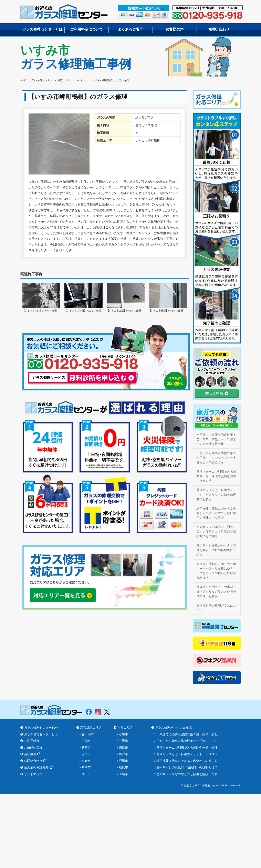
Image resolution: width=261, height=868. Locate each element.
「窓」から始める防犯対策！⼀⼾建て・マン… (189, 741)
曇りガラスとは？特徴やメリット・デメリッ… (189, 754)
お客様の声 (175, 29)
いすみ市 (142, 140)
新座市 (86, 747)
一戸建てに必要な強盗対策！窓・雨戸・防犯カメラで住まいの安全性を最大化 (216, 439)
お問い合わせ (219, 29)
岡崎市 (86, 767)
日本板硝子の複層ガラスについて (216, 608)
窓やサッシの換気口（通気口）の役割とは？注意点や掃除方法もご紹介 (216, 531)
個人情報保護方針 (36, 767)
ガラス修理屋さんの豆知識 (173, 727)
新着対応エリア (91, 727)
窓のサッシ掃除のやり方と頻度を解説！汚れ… (189, 774)
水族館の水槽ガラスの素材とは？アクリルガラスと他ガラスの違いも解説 (216, 591)
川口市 (123, 747)
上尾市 (123, 774)
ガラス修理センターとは (42, 29)
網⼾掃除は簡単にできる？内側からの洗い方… (189, 761)
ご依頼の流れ (33, 747)
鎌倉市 (86, 761)
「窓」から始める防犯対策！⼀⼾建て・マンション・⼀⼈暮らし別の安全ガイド (216, 458)
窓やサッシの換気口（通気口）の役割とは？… (189, 767)
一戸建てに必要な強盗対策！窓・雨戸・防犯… (189, 734)
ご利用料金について (86, 29)
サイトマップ (33, 774)
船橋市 (123, 767)
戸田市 (123, 761)
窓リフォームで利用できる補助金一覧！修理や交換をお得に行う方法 (216, 476)
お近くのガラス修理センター (64, 12)
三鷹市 (123, 741)
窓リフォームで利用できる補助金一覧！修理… (189, 747)
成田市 (86, 774)
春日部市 (88, 734)
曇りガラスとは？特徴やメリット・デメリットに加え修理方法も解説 (216, 495)
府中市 (86, 754)
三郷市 (86, 741)
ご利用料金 (32, 741)
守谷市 (123, 734)
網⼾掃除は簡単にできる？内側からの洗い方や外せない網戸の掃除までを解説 (216, 513)
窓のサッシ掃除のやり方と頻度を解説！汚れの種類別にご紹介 (216, 550)
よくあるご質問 (130, 29)
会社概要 (30, 754)
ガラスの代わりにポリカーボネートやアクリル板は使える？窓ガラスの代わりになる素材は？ (216, 571)
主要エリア (125, 727)
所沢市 (123, 754)
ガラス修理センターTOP (41, 727)
